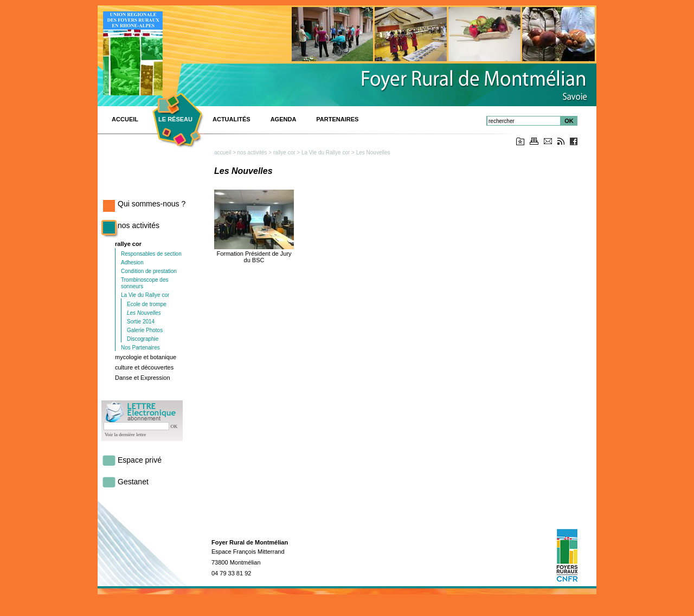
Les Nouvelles (144, 313)
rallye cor (128, 244)
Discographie (143, 339)
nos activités (139, 225)
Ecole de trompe (147, 304)
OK (569, 121)
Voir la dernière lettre (126, 435)
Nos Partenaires (140, 348)
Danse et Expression (143, 378)
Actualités (232, 119)
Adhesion (132, 262)
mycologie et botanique (146, 357)
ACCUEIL (125, 119)
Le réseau (175, 119)
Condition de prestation (149, 271)
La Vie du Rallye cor (145, 295)
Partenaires (337, 119)
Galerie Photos (145, 330)
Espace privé (140, 460)
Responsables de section (151, 254)
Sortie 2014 (141, 322)
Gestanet (133, 482)
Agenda (284, 119)
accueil (223, 153)
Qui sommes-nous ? (152, 204)
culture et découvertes (144, 367)
